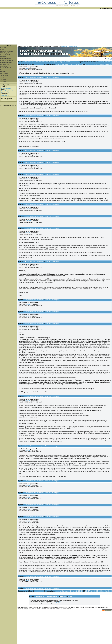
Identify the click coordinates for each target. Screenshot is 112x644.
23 (79, 64)
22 (76, 64)
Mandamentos (4, 64)
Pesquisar (62, 62)
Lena (27, 155)
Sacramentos (4, 75)
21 (73, 64)
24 (82, 64)
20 (71, 64)
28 (92, 64)
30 (97, 64)
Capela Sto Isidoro (9, 85)
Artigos (2, 49)
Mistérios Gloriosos (7, 100)
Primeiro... (66, 64)
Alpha (27, 266)
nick (27, 68)
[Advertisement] (56, 27)
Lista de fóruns (29, 62)
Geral (110, 59)
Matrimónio (4, 66)
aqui (60, 601)
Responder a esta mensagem (34, 77)
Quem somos (4, 74)
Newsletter (3, 70)
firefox (28, 316)
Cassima (28, 167)
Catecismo (3, 57)
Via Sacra (3, 81)
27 (89, 64)
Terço (2, 77)
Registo (58, 603)
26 (86, 64)
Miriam (28, 82)
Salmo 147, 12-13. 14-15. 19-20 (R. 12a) (8, 92)
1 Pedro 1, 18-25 (6, 88)
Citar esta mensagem (52, 77)
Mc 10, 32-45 (5, 95)
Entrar (68, 62)
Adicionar (3, 47)
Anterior (101, 62)
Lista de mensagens (41, 62)
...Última (102, 64)
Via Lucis (3, 79)
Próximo (108, 62)
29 (94, 64)
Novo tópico (53, 62)
